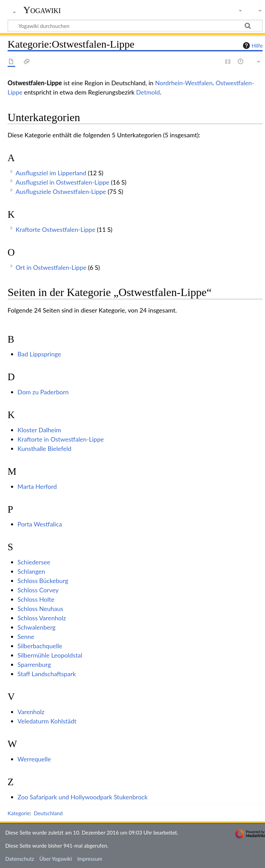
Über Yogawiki (56, 859)
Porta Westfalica (40, 524)
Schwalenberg (37, 627)
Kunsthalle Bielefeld (44, 448)
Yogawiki (42, 10)
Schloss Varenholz (42, 618)
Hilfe (252, 46)
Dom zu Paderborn (43, 392)
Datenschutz (20, 859)
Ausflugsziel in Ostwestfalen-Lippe (62, 182)
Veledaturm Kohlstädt (47, 721)
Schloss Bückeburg (43, 581)
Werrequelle (34, 759)
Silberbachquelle (40, 646)
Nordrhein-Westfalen (184, 83)
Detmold (148, 92)
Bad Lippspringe (39, 354)
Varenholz (31, 712)
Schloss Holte (36, 599)
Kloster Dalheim (39, 430)
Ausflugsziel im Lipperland (51, 173)
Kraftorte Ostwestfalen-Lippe (55, 229)
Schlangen (31, 571)
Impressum (90, 859)
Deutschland (48, 813)
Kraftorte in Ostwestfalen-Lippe (61, 439)
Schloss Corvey (38, 590)
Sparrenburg (34, 664)
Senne (26, 637)
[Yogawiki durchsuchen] (135, 26)
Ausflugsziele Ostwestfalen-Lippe (61, 191)
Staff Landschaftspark (47, 674)
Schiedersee (34, 562)
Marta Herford (37, 486)
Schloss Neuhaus (40, 609)
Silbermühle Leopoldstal (50, 655)
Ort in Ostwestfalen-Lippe (51, 267)
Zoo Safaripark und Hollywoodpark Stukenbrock (83, 797)
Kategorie (19, 813)
